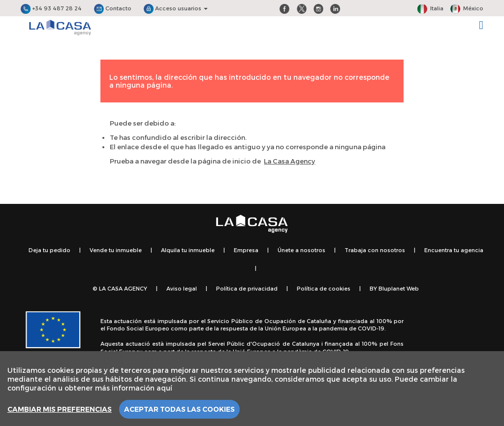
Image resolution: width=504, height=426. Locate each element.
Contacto (113, 8)
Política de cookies (324, 288)
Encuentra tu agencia (454, 250)
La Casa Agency (289, 161)
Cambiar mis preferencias (60, 409)
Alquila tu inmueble (188, 250)
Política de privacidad (247, 288)
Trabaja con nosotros (375, 250)
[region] (252, 389)
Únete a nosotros (301, 250)
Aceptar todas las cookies (179, 409)
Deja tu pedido (49, 250)
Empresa (246, 250)
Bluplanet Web (399, 288)
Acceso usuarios (176, 8)
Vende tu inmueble (116, 250)
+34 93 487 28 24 (51, 8)
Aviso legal (182, 288)
